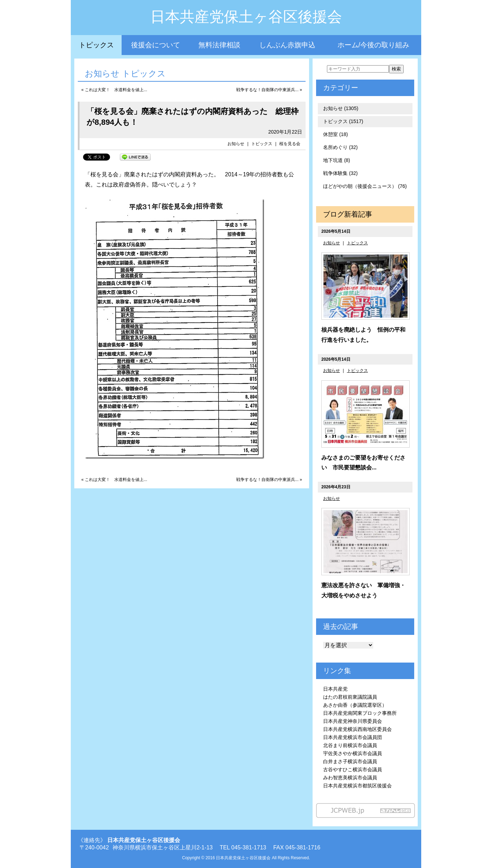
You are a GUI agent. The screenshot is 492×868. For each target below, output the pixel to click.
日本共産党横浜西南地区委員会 (357, 729)
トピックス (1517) (343, 121)
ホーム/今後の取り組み (374, 45)
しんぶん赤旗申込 (287, 45)
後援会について (156, 45)
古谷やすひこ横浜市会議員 (353, 769)
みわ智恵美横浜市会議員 (350, 778)
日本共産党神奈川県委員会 (353, 721)
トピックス (96, 45)
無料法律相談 (219, 45)
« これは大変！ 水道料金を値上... (114, 90)
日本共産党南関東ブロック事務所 (360, 713)
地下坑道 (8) (337, 160)
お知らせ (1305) (341, 108)
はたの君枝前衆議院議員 (350, 697)
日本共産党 (335, 689)
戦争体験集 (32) (340, 173)
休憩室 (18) (336, 134)
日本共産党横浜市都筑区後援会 (357, 786)
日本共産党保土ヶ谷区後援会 (246, 17)
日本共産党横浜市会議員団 (353, 737)
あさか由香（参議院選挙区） (355, 705)
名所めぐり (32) (340, 147)
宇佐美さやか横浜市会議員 (353, 753)
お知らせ (236, 144)
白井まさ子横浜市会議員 (350, 761)
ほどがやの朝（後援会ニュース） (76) (365, 186)
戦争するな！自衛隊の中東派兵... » (269, 90)
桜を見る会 (290, 144)
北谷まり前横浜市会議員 (350, 745)
